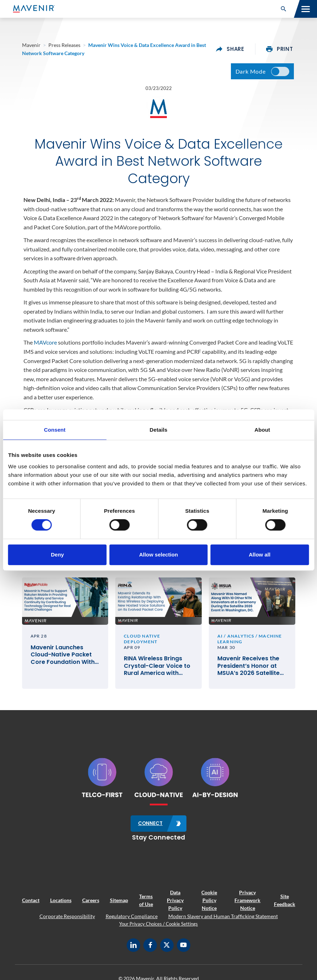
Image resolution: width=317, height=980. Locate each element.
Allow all (260, 555)
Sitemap (119, 903)
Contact (31, 903)
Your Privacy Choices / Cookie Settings (158, 927)
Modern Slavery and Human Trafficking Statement (223, 919)
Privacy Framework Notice (247, 903)
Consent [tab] (55, 430)
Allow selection (158, 555)
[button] (284, 9)
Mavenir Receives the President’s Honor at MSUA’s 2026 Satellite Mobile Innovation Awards (249, 669)
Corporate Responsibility (67, 919)
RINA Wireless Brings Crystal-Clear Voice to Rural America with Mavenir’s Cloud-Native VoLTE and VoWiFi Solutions (158, 669)
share (230, 49)
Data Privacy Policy (175, 903)
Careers (91, 903)
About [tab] (262, 430)
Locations (61, 903)
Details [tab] (159, 430)
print (280, 49)
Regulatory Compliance (132, 919)
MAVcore (45, 344)
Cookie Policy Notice (209, 903)
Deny (57, 555)
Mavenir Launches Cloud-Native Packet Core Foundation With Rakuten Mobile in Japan (63, 658)
